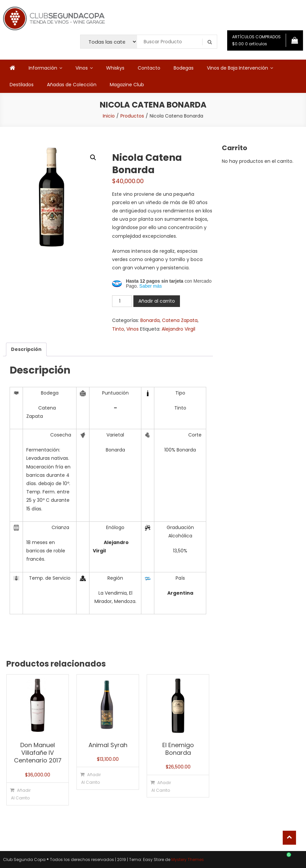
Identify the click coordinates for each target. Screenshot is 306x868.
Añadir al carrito (157, 301)
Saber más (151, 286)
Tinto (118, 329)
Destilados (22, 85)
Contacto (149, 68)
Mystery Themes (188, 860)
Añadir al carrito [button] (21, 794)
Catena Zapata (180, 320)
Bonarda (150, 320)
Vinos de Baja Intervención (237, 68)
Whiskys (115, 68)
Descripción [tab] (26, 349)
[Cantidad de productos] (122, 301)
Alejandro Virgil (178, 329)
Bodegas (184, 68)
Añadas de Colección (72, 85)
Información (43, 68)
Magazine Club (127, 85)
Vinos (82, 68)
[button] (93, 157)
